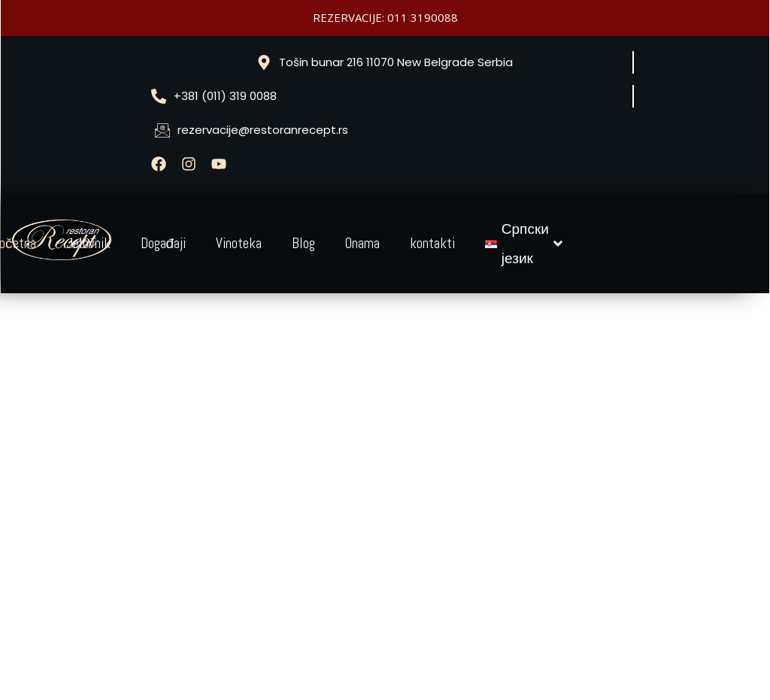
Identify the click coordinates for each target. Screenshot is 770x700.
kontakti (432, 243)
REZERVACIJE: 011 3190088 (385, 17)
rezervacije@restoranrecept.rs (263, 130)
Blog (303, 243)
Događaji (164, 243)
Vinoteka (239, 243)
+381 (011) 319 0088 (225, 96)
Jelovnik (88, 243)
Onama (362, 243)
